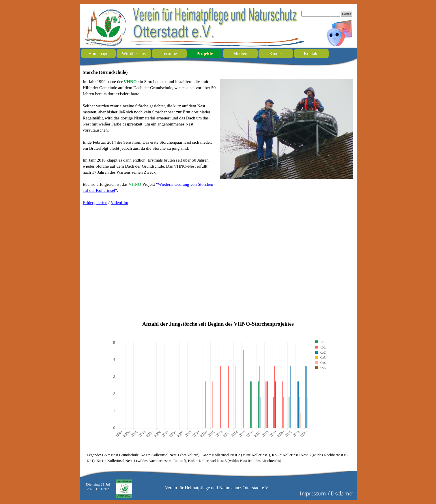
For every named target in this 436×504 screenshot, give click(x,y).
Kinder (276, 54)
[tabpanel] (150, 142)
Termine (169, 54)
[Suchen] (321, 14)
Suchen (346, 14)
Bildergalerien (95, 203)
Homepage (98, 54)
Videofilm (120, 203)
